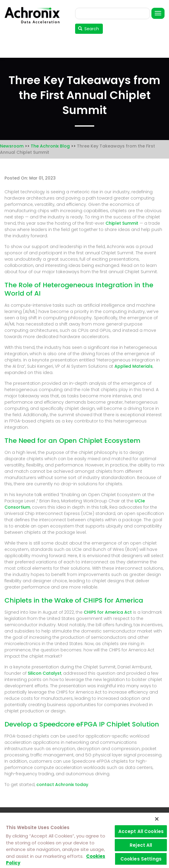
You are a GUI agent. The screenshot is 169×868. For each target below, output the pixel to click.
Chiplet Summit (122, 223)
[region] (84, 840)
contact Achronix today (62, 785)
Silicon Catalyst (45, 673)
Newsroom (12, 146)
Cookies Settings (141, 859)
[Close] (157, 819)
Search (89, 29)
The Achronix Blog (50, 146)
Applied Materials (134, 366)
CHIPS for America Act (108, 612)
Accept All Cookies (141, 831)
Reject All (141, 845)
